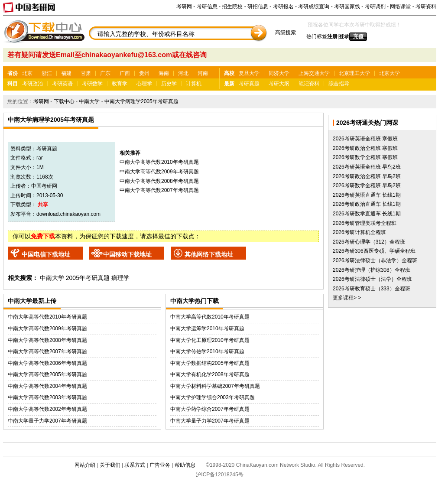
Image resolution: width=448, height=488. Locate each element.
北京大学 (390, 73)
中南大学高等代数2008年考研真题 (159, 181)
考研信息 (207, 7)
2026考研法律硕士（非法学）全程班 (375, 260)
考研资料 (426, 7)
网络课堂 (400, 7)
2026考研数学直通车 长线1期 (367, 214)
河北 (183, 73)
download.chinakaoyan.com (68, 214)
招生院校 (232, 7)
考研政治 (32, 84)
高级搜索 (286, 33)
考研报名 (283, 7)
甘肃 (86, 73)
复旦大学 (249, 73)
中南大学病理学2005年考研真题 (141, 101)
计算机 (194, 84)
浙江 (47, 73)
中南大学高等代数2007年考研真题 (159, 190)
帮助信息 (185, 465)
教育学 (120, 84)
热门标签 (317, 36)
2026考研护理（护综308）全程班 (372, 270)
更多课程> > (347, 298)
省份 (13, 73)
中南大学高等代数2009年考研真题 (159, 172)
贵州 (144, 73)
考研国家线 (347, 7)
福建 (66, 73)
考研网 (184, 7)
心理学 (144, 84)
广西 (125, 73)
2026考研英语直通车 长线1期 (367, 195)
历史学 (169, 84)
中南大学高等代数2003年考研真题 (47, 397)
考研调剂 (375, 7)
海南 (164, 73)
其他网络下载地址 (209, 254)
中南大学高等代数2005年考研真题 (47, 374)
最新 (229, 84)
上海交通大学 (314, 73)
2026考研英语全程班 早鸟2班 (367, 167)
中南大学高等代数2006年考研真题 (47, 363)
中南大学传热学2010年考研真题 (207, 351)
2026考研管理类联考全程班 (365, 223)
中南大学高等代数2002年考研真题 (47, 409)
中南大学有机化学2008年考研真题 (210, 374)
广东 (105, 73)
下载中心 (64, 101)
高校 (229, 73)
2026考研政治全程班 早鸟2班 (367, 176)
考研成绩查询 (314, 7)
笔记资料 (309, 84)
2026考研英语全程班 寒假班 (365, 139)
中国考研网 (44, 186)
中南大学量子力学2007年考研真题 (47, 421)
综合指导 (339, 84)
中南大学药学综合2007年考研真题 (210, 409)
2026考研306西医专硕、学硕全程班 (374, 251)
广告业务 (160, 465)
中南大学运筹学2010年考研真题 (207, 329)
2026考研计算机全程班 (359, 232)
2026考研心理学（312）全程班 (369, 242)
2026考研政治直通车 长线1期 (367, 204)
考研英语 (62, 84)
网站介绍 (85, 465)
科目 (13, 84)
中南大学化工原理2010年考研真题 (210, 340)
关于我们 (110, 465)
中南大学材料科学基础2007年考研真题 (215, 386)
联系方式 (135, 465)
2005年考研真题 (88, 278)
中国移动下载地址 (127, 254)
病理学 (120, 278)
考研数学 (92, 84)
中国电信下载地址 (46, 254)
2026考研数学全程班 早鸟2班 (367, 185)
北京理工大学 (354, 73)
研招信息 (258, 7)
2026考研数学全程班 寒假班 (365, 157)
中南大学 (89, 101)
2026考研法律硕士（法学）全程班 (372, 279)
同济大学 (279, 73)
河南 (203, 73)
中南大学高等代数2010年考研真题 (159, 162)
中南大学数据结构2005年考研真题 (210, 363)
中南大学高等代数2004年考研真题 (47, 386)
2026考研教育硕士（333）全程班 (372, 289)
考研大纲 (279, 84)
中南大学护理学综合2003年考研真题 (213, 397)
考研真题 (249, 84)
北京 (27, 73)
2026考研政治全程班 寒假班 (365, 148)
